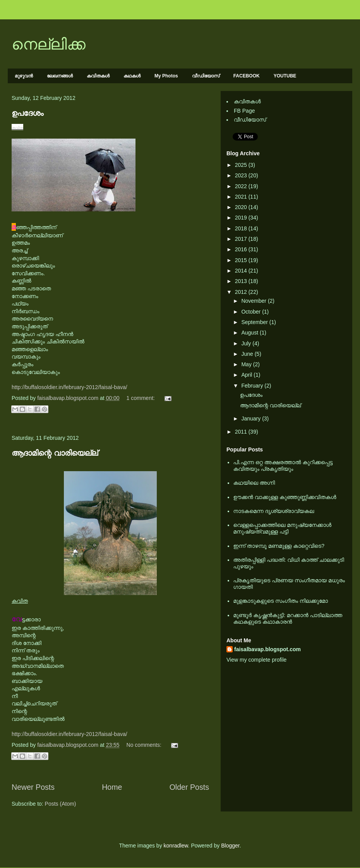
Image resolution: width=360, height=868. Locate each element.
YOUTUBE (285, 76)
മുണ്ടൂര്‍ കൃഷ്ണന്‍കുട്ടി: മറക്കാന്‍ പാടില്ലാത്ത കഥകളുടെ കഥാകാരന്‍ (288, 618)
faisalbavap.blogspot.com (267, 649)
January (252, 419)
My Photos (166, 76)
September (255, 322)
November (254, 301)
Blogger (230, 846)
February (253, 386)
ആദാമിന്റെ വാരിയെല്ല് (55, 453)
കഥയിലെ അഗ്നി (254, 483)
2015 (242, 260)
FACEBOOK (247, 76)
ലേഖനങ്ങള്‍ (60, 76)
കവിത (17, 128)
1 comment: (141, 398)
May (247, 364)
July (247, 343)
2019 (242, 218)
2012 (242, 292)
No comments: (145, 745)
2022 (242, 186)
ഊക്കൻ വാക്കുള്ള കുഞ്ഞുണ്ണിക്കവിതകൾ (285, 497)
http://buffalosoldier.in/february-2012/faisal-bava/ (69, 387)
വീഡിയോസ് (206, 76)
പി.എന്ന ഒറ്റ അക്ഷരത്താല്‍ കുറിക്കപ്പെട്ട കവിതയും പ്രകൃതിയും (283, 466)
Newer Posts (33, 787)
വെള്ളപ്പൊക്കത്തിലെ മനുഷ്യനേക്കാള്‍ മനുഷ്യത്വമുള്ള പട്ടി (283, 528)
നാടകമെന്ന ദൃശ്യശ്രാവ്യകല (274, 511)
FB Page (244, 111)
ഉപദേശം (27, 113)
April (247, 375)
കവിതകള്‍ (98, 76)
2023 (242, 175)
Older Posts (189, 787)
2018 (242, 228)
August (250, 333)
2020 (242, 207)
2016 (242, 249)
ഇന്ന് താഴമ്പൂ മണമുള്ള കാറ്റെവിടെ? (279, 546)
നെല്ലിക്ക (49, 44)
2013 (242, 281)
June (248, 354)
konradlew (176, 846)
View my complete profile (256, 660)
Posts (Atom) (61, 804)
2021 (242, 197)
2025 (242, 165)
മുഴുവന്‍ (24, 76)
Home (112, 787)
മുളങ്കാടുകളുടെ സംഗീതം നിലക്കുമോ (281, 601)
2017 (242, 239)
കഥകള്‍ (132, 76)
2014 (242, 271)
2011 (242, 432)
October (252, 312)
